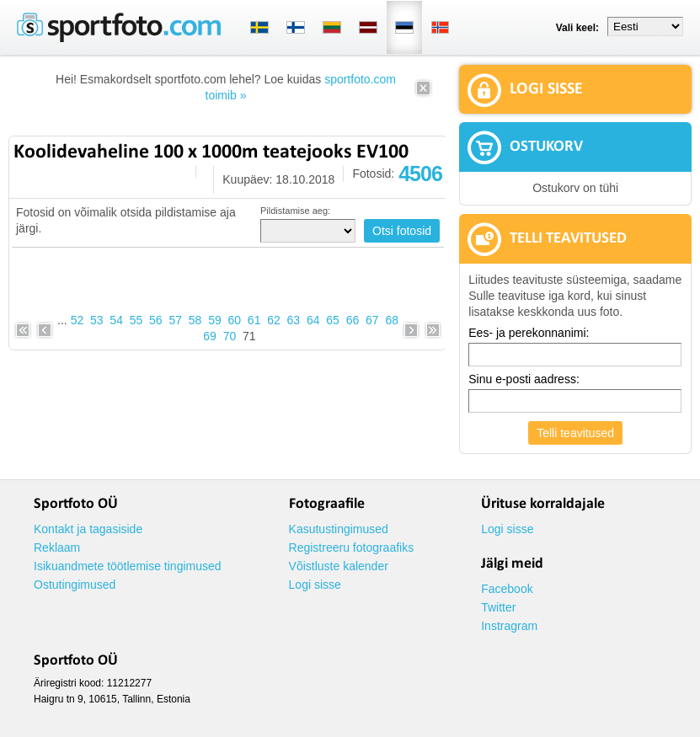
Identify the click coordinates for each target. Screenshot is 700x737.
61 (254, 320)
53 (97, 320)
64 (313, 320)
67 (372, 320)
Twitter (498, 607)
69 (210, 336)
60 (235, 320)
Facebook (507, 589)
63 (294, 320)
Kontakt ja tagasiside (88, 529)
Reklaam (57, 547)
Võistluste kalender (339, 566)
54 (116, 320)
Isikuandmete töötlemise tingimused (128, 566)
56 (156, 320)
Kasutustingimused (339, 529)
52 (77, 320)
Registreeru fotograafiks (352, 547)
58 (195, 320)
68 (392, 320)
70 (230, 336)
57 (175, 320)
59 (215, 320)
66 (353, 320)
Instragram (509, 626)
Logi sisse (315, 585)
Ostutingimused (75, 585)
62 (274, 320)
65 (333, 320)
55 (136, 320)
